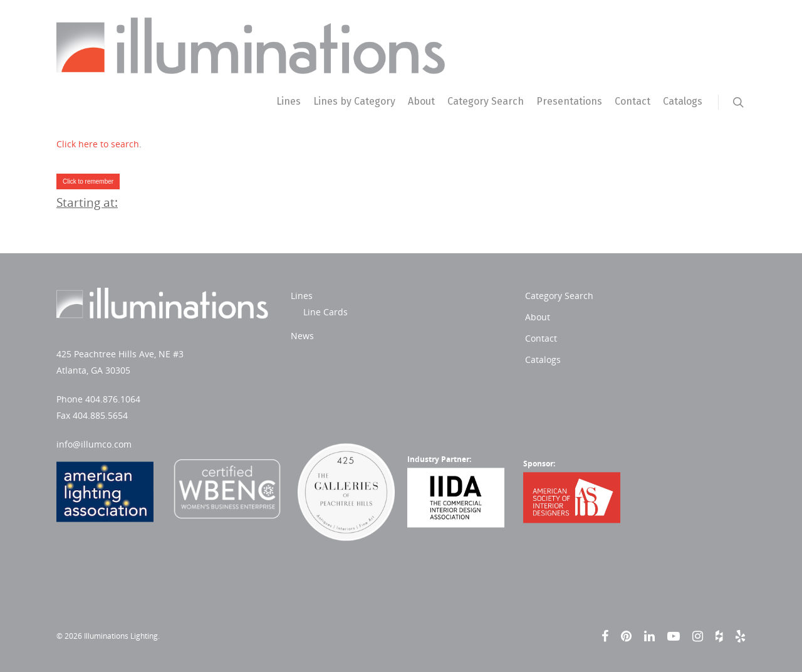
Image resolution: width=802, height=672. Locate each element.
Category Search (486, 101)
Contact (633, 101)
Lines (289, 101)
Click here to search (98, 144)
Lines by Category (354, 101)
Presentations (569, 101)
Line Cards (325, 312)
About (421, 101)
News (302, 336)
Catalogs (683, 101)
